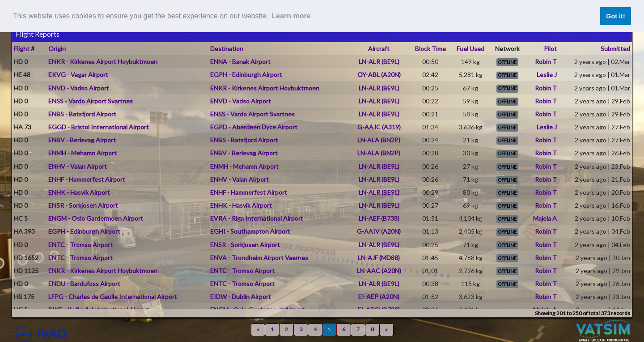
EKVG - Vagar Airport (78, 75)
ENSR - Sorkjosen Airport (83, 205)
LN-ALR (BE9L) (379, 62)
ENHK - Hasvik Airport (79, 192)
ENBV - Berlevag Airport (82, 140)
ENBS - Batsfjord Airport (82, 114)
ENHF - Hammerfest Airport (87, 179)
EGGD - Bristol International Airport (99, 127)
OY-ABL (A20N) (379, 75)
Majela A (545, 218)
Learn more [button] (291, 16)
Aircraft (379, 49)
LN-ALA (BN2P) (379, 140)
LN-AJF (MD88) (379, 258)
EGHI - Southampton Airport (250, 231)
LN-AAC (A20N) (379, 271)
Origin (57, 49)
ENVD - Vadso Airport (79, 88)
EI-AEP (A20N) (379, 297)
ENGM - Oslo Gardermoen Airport (96, 218)
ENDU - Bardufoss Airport (84, 284)
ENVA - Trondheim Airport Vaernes (259, 258)
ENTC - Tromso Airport (80, 245)
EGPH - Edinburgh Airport (246, 75)
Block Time (430, 49)
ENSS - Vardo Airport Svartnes (91, 101)
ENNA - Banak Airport (240, 62)
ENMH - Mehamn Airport (83, 153)
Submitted (615, 49)
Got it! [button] (615, 16)
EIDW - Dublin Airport (241, 297)
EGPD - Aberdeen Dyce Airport (254, 127)
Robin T (546, 62)
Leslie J (547, 75)
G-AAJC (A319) (379, 127)
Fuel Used (470, 49)
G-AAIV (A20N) (379, 231)
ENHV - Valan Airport (78, 166)
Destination (227, 49)
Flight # (24, 49)
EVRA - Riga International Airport (257, 218)
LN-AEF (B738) (379, 218)
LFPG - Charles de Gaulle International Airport (113, 297)
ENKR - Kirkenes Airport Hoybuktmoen (103, 62)
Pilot (550, 49)
